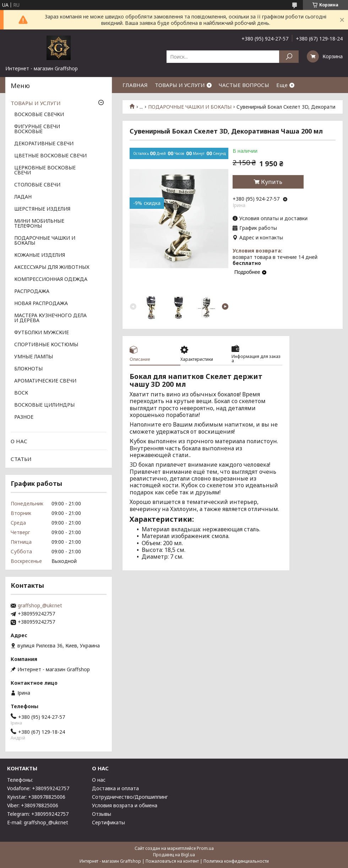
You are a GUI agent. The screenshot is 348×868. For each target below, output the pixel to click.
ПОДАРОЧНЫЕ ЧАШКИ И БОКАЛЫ (190, 107)
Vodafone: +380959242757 (38, 788)
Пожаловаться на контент (172, 861)
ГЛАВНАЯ (135, 85)
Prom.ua (205, 848)
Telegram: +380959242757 (38, 814)
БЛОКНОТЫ (28, 369)
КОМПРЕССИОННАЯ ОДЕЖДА (51, 280)
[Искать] (289, 57)
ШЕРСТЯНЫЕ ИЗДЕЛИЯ (42, 209)
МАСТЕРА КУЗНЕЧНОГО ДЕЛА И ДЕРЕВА (50, 318)
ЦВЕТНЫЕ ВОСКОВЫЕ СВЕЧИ (50, 156)
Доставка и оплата (115, 788)
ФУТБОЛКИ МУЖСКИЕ (42, 333)
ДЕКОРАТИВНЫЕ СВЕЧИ (44, 144)
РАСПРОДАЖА (32, 292)
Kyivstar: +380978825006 (36, 797)
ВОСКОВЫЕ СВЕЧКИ (39, 115)
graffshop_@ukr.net (40, 606)
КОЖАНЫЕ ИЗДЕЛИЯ (40, 255)
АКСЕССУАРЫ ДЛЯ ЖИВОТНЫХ (52, 267)
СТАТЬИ (21, 459)
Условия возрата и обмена (125, 805)
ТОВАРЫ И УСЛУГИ (180, 85)
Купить (272, 182)
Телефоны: (20, 780)
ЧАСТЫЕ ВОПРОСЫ (244, 85)
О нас (99, 780)
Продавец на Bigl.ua (174, 855)
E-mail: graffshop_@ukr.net (38, 822)
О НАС (19, 441)
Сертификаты (108, 822)
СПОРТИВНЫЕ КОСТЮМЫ (46, 345)
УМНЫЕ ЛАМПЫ (34, 357)
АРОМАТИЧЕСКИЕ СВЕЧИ (45, 381)
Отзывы (102, 814)
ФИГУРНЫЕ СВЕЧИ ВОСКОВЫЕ (37, 129)
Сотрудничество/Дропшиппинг (130, 797)
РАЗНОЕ (24, 417)
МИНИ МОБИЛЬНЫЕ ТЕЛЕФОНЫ (39, 224)
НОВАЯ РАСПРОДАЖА (41, 304)
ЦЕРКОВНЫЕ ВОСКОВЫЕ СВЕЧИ (45, 170)
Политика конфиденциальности (236, 861)
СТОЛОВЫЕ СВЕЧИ (37, 185)
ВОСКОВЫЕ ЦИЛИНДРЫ (44, 405)
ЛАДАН (23, 197)
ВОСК (21, 393)
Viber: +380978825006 (33, 805)
